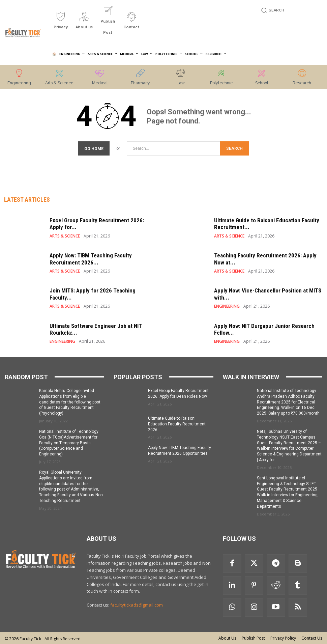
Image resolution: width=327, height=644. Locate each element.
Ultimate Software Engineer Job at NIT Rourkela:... (96, 328)
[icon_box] (61, 23)
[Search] (234, 148)
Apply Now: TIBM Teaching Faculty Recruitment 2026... (91, 258)
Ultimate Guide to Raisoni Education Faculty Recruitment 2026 (177, 423)
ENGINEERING (227, 305)
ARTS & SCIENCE (65, 235)
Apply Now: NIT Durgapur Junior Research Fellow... (264, 328)
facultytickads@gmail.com (137, 604)
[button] (272, 10)
